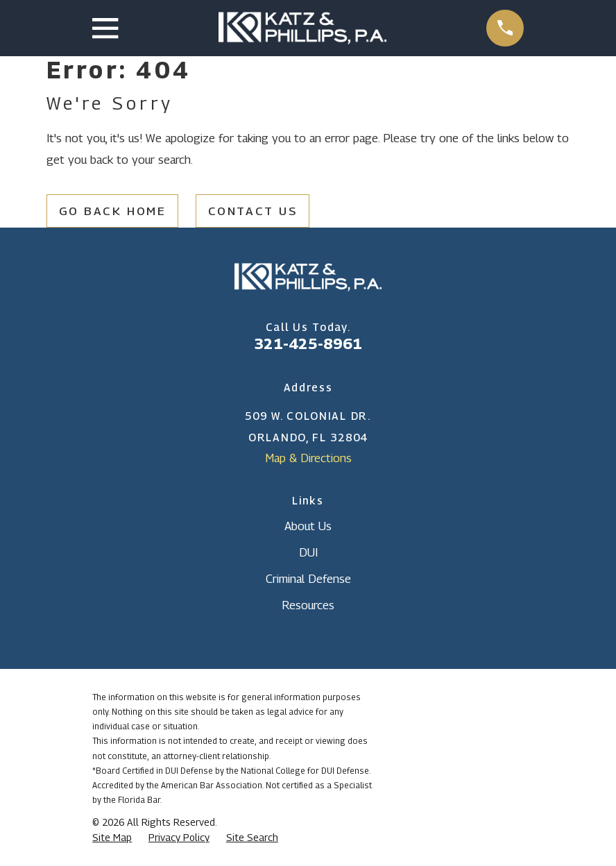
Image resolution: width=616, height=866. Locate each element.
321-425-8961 (308, 343)
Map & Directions (308, 458)
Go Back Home (113, 211)
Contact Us (253, 211)
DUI (308, 552)
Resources (308, 605)
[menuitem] (112, 838)
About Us (308, 526)
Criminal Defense (308, 579)
